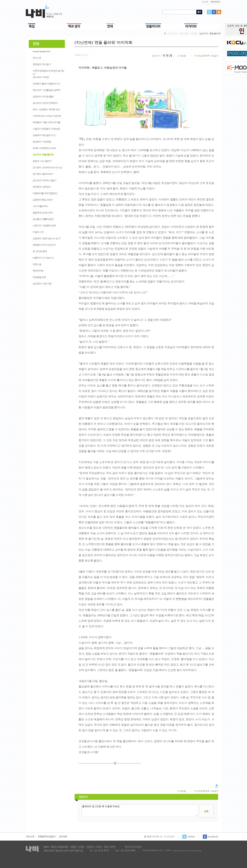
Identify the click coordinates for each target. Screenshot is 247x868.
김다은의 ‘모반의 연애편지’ (45, 103)
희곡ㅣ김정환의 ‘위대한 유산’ (47, 109)
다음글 (214, 56)
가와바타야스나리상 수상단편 (47, 116)
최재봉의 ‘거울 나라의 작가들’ (47, 122)
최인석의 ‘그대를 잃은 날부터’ (47, 90)
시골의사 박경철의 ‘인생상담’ (47, 129)
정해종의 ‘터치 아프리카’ (44, 245)
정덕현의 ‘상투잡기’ (42, 187)
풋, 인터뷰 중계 (40, 251)
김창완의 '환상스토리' (43, 200)
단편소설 (37, 264)
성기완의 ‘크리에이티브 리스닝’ (48, 168)
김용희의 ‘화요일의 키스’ (44, 135)
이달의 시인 (38, 232)
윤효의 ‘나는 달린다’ (42, 161)
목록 (206, 56)
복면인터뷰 (38, 271)
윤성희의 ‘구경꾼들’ (42, 142)
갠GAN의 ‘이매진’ (41, 77)
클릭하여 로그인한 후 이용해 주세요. (140, 811)
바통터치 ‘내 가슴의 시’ (43, 258)
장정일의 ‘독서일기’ (42, 64)
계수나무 (37, 58)
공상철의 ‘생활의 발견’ (43, 219)
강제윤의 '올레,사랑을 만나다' (46, 84)
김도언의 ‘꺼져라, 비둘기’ (45, 180)
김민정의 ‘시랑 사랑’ (42, 284)
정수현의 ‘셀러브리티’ (43, 174)
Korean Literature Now (42, 51)
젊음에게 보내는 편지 (43, 213)
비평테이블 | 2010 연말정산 (45, 193)
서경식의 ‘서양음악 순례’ (44, 226)
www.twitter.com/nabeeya (187, 851)
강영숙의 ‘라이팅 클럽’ (43, 97)
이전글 (198, 56)
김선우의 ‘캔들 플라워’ (43, 155)
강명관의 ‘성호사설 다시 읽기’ (47, 238)
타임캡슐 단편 (39, 277)
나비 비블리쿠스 (40, 206)
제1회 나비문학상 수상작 (44, 148)
